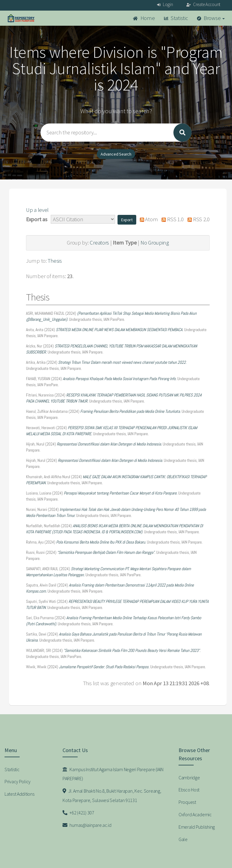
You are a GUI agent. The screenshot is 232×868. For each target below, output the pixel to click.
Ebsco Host (189, 790)
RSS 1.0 (171, 219)
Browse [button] (211, 18)
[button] (127, 220)
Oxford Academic (195, 814)
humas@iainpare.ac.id (87, 825)
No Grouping (155, 243)
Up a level (37, 210)
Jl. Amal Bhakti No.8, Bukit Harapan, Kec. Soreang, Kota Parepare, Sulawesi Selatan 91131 (112, 796)
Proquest (187, 802)
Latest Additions (19, 794)
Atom (147, 219)
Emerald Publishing (197, 827)
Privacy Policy (18, 781)
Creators (99, 243)
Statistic (176, 18)
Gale (183, 839)
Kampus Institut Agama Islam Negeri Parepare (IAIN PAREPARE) (113, 774)
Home (144, 18)
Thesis (55, 261)
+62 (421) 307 (78, 813)
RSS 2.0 (197, 219)
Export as (37, 219)
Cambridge (189, 778)
